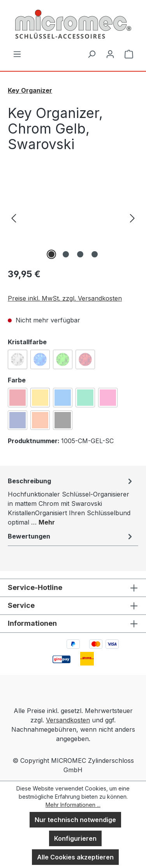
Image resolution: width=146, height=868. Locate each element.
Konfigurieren (75, 838)
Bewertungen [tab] (71, 536)
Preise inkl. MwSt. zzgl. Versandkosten (65, 298)
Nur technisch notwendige (75, 820)
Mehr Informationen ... (73, 805)
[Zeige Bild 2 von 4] (66, 254)
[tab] (71, 501)
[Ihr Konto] (110, 54)
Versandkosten (68, 720)
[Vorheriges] (14, 217)
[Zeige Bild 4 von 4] (95, 254)
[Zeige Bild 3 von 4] (80, 254)
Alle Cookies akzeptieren (75, 857)
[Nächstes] (132, 217)
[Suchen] (91, 54)
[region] (73, 217)
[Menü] (17, 54)
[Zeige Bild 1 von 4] (51, 254)
